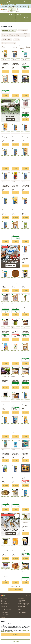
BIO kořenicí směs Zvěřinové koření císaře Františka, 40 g (25, 406)
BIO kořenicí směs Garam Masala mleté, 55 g (15, 65)
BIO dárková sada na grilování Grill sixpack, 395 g (25, 89)
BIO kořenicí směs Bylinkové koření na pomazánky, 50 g (5, 162)
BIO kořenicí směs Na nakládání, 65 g (15, 478)
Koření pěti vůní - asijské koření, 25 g (15, 283)
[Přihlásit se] (28, 10)
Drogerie (12, 21)
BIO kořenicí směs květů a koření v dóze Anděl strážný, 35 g (15, 454)
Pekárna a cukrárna (5, 15)
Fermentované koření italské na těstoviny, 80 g (25, 113)
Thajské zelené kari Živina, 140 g (15, 332)
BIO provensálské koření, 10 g (5, 381)
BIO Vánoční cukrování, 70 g (24, 64)
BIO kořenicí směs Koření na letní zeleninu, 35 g (5, 211)
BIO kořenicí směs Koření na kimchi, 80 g (25, 210)
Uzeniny (19, 15)
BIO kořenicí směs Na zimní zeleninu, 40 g (25, 186)
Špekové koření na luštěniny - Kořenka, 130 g (15, 381)
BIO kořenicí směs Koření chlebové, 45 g (25, 161)
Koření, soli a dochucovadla (17, 24)
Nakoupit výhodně (11, 266)
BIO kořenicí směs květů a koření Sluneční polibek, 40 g (5, 430)
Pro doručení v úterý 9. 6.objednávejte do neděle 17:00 (25, 520)
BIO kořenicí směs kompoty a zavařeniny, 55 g (25, 259)
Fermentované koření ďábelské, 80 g (5, 332)
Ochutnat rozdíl (11, 119)
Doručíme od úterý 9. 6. (6, 58)
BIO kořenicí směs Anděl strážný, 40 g (25, 503)
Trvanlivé (26, 18)
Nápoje (5, 21)
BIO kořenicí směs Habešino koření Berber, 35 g (25, 430)
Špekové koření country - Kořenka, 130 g (15, 406)
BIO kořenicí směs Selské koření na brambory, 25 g (15, 211)
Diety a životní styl (26, 35)
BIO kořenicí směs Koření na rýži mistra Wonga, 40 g (5, 479)
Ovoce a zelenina (26, 15)
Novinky (3, 11)
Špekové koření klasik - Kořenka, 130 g (25, 381)
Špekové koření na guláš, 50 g (15, 235)
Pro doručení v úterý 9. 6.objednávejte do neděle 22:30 (6, 398)
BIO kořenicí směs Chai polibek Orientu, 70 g (5, 138)
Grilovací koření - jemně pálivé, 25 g (5, 503)
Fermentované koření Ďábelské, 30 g (15, 308)
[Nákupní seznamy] (28, 5)
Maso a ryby (12, 15)
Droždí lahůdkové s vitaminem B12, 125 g (15, 356)
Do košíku (6, 71)
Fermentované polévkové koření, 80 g (15, 503)
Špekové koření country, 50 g (24, 356)
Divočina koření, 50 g (5, 405)
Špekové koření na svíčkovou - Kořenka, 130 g (25, 576)
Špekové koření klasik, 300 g (24, 551)
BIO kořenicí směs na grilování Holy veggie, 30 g (25, 284)
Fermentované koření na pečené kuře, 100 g (5, 308)
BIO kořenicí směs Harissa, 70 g (15, 137)
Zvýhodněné (11, 11)
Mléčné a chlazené (5, 18)
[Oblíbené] (28, 7)
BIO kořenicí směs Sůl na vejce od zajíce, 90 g (5, 454)
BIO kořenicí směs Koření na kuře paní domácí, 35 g (5, 65)
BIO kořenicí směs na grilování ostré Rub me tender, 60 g (15, 89)
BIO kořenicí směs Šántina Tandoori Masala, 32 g (5, 357)
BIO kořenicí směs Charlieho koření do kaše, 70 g (5, 235)
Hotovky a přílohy (19, 18)
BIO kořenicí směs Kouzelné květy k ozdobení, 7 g (5, 284)
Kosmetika (19, 21)
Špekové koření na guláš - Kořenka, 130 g (25, 332)
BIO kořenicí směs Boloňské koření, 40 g (5, 186)
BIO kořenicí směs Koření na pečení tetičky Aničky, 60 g (25, 138)
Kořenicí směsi (28, 24)
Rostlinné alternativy (12, 18)
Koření (23, 24)
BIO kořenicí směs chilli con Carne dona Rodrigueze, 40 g (15, 186)
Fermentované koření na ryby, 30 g (5, 88)
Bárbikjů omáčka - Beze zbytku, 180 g (5, 576)
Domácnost (26, 21)
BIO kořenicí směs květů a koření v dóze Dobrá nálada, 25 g (25, 235)
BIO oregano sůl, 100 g (25, 307)
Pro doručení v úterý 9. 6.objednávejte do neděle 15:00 (6, 568)
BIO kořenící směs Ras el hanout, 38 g (15, 161)
